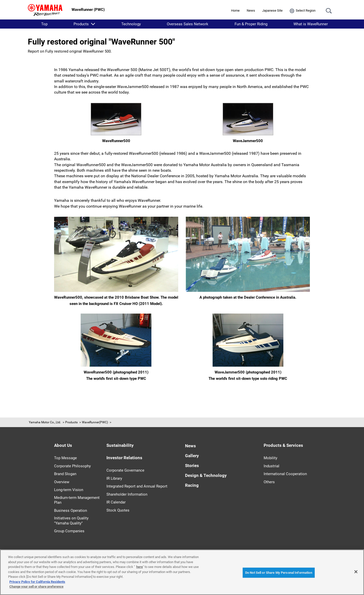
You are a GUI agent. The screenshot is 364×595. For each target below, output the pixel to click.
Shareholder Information (127, 494)
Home (235, 10)
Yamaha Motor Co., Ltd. (45, 422)
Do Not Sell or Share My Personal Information (279, 573)
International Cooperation (285, 474)
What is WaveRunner (311, 24)
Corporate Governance (125, 470)
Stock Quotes (118, 510)
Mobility (270, 458)
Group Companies (69, 531)
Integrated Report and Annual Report (137, 486)
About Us (63, 445)
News (251, 10)
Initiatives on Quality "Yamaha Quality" (71, 521)
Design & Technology (206, 475)
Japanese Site (272, 10)
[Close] (356, 572)
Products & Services (283, 445)
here (140, 567)
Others (269, 482)
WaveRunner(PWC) (95, 422)
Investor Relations (124, 458)
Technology (131, 24)
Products (81, 24)
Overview (62, 482)
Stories (192, 466)
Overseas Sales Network (188, 24)
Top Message (65, 458)
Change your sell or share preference (36, 587)
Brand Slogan (65, 474)
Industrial (271, 466)
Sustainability (120, 445)
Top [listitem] (44, 24)
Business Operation (71, 511)
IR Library (114, 478)
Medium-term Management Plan (77, 500)
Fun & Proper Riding (251, 24)
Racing (192, 485)
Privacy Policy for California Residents (37, 582)
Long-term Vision (69, 490)
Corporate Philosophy (72, 466)
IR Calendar (116, 502)
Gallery (192, 456)
